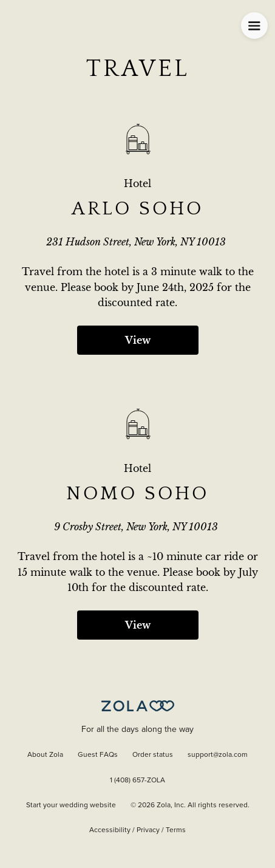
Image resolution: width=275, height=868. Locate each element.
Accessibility (110, 830)
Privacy (148, 830)
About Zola (45, 755)
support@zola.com (218, 755)
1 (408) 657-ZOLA (137, 781)
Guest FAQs (98, 755)
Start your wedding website (71, 805)
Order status (153, 755)
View (138, 340)
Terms (176, 830)
